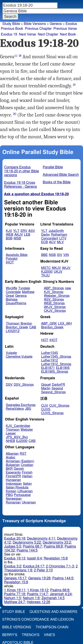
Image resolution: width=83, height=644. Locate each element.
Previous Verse (65, 29)
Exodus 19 (9, 34)
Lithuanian (25, 491)
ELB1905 (63, 368)
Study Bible (11, 24)
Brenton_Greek (17, 327)
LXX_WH (65, 324)
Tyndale (24, 288)
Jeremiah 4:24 (61, 594)
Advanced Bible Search (61, 175)
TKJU (45, 275)
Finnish (27, 472)
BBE (44, 255)
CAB (33, 327)
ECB (44, 242)
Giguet (46, 385)
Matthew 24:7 (15, 602)
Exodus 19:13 (15, 558)
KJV (9, 231)
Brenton (26, 324)
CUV (45, 406)
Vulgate (11, 353)
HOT (45, 340)
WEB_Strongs (54, 303)
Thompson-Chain (52, 627)
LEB (27, 235)
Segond (57, 388)
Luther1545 (50, 353)
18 (20, 56)
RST (23, 454)
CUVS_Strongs (52, 413)
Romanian (13, 502)
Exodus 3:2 (13, 566)
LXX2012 (13, 331)
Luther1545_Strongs (56, 357)
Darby (46, 235)
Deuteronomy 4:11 (41, 539)
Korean (11, 491)
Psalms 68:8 (53, 546)
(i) (16, 56)
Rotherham (59, 235)
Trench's (31, 635)
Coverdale (13, 292)
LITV (63, 238)
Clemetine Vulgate (19, 357)
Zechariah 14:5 (53, 598)
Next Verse (28, 34)
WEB (10, 235)
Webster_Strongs (57, 296)
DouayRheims (16, 303)
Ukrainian (29, 502)
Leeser (11, 433)
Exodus (71, 24)
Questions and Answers (53, 612)
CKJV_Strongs (55, 311)
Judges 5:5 (13, 546)
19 (74, 85)
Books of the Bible (57, 182)
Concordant (50, 238)
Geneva (56, 24)
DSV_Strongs (24, 385)
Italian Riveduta (17, 487)
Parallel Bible (53, 167)
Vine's (49, 635)
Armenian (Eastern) (20, 461)
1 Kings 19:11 (15, 590)
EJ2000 (22, 441)
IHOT (10, 262)
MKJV (56, 268)
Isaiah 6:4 (35, 558)
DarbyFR (59, 385)
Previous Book (12, 29)
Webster (27, 430)
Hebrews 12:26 (39, 602)
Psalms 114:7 (38, 594)
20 (15, 114)
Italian (27, 484)
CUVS (46, 409)
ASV (32, 231)
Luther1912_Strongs (56, 364)
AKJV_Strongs (55, 307)
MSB (17, 238)
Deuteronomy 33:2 (57, 543)
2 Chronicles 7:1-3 (60, 566)
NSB (52, 255)
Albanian (12, 454)
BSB (9, 238)
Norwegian (14, 499)
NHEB (10, 441)
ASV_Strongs (54, 299)
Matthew (28, 292)
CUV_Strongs (59, 406)
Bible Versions (35, 24)
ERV (24, 231)
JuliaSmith (56, 231)
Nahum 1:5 (13, 598)
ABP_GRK (49, 324)
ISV (60, 255)
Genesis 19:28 (39, 578)
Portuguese (22, 495)
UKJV (58, 272)
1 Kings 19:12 (38, 590)
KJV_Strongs (54, 292)
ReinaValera (15, 409)
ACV (52, 242)
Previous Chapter (38, 29)
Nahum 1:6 (31, 598)
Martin (46, 388)
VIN (66, 255)
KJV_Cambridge (18, 426)
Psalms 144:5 (27, 550)
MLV (60, 242)
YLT (16, 231)
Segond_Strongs (53, 392)
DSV (9, 385)
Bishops (12, 299)
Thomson (13, 324)
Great (10, 296)
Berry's (10, 635)
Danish (19, 469)
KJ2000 (47, 272)
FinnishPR (13, 476)
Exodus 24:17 (34, 566)
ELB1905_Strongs (55, 372)
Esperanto (13, 472)
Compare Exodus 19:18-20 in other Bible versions (22, 171)
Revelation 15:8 (56, 558)
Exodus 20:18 (15, 539)
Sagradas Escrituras (21, 405)
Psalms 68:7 (33, 546)
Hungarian (13, 480)
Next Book (68, 34)
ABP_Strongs (54, 288)
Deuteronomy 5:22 (27, 543)
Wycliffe (11, 288)
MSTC (46, 268)
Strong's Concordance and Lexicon (38, 620)
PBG (9, 495)
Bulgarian (13, 465)
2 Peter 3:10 (43, 570)
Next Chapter (48, 34)
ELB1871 (48, 368)
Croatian (27, 465)
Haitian (27, 476)
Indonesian (14, 484)
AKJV (19, 235)
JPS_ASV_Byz (17, 437)
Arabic (11, 457)
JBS (28, 409)
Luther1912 (50, 360)
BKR (9, 469)
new (68, 288)
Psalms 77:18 (15, 594)
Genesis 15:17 (15, 578)
